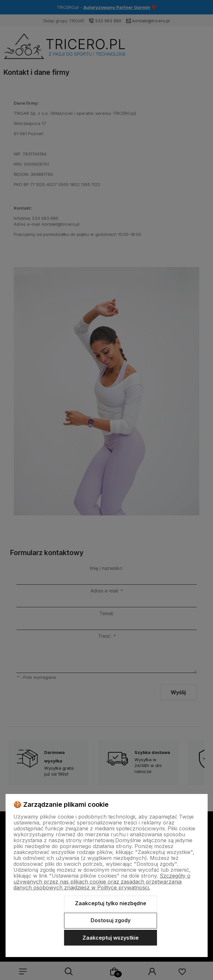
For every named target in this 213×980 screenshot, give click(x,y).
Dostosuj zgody (111, 920)
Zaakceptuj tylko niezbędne (111, 903)
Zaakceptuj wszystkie (111, 938)
